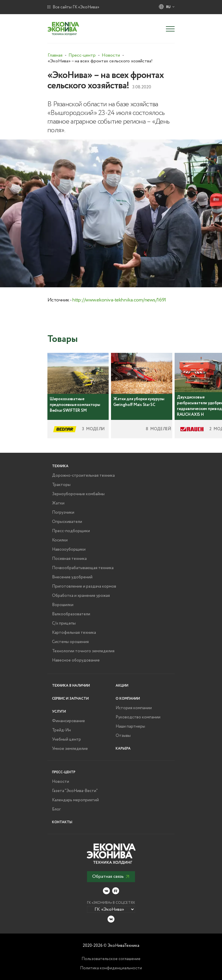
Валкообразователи (71, 614)
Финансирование (69, 721)
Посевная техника (69, 559)
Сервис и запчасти (70, 699)
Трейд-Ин (61, 730)
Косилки (60, 540)
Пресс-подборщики (71, 531)
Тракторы (61, 485)
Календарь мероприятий (75, 800)
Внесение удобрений (72, 577)
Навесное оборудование (76, 660)
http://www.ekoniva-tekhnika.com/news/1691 (119, 300)
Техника (60, 466)
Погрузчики (63, 513)
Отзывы (123, 736)
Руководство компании (138, 717)
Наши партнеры (130, 726)
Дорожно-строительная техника (83, 476)
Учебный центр (66, 739)
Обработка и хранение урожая (81, 596)
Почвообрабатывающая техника (83, 568)
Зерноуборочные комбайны (78, 494)
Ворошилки (63, 605)
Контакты (62, 822)
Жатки (58, 503)
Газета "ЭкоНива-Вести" (75, 791)
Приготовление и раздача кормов (84, 586)
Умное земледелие (70, 749)
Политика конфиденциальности (111, 968)
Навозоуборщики (69, 549)
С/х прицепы (64, 623)
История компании (134, 708)
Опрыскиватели (67, 522)
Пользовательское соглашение (111, 959)
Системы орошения (70, 642)
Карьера (123, 749)
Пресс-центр (64, 772)
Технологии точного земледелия (83, 651)
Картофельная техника (74, 633)
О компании (128, 699)
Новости (61, 782)
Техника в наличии (71, 686)
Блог (56, 809)
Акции (122, 686)
